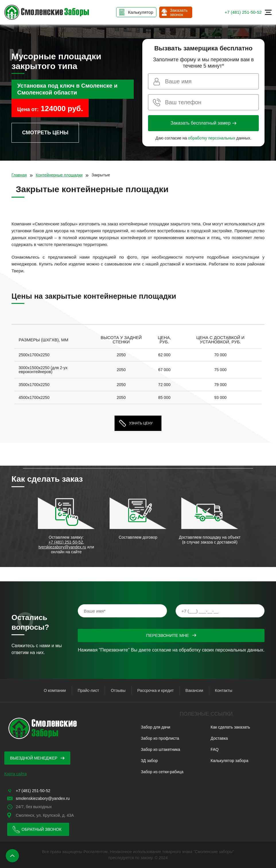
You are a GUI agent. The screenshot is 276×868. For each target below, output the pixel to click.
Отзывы (118, 690)
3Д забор (149, 761)
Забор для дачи (156, 727)
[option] (138, 370)
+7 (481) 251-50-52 (243, 12)
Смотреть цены (45, 133)
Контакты (223, 690)
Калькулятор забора (229, 761)
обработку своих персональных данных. (222, 650)
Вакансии (194, 690)
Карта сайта (15, 774)
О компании (55, 690)
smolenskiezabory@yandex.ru (43, 798)
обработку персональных (211, 138)
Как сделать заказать (230, 727)
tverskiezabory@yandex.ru (62, 547)
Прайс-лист (89, 690)
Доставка (219, 738)
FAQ (215, 749)
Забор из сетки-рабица (162, 772)
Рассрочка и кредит (156, 690)
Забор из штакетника (161, 749)
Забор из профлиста (160, 738)
